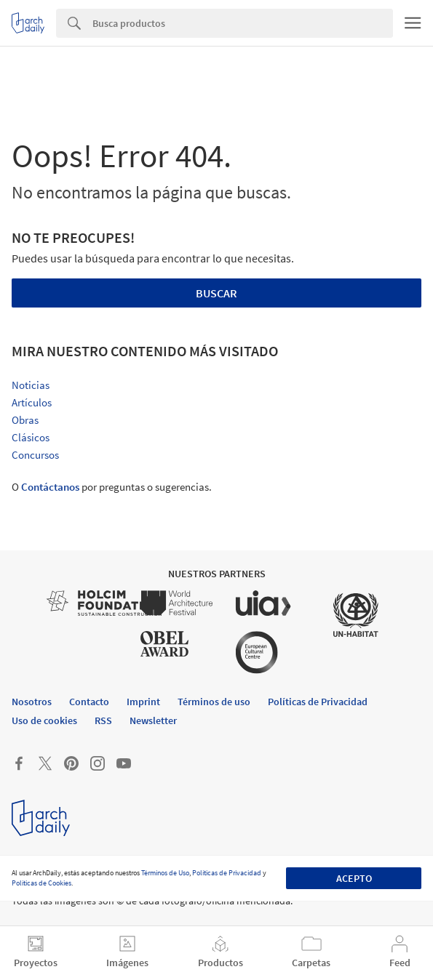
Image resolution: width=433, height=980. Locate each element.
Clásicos (31, 437)
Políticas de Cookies (41, 883)
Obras (25, 420)
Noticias (31, 385)
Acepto (354, 878)
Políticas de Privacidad (227, 873)
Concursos (35, 455)
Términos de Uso (165, 873)
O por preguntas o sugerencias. (112, 487)
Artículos (32, 402)
